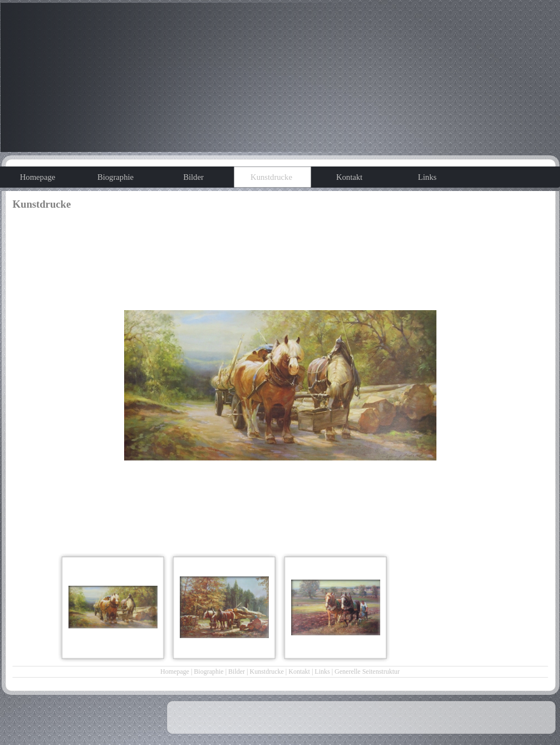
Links (322, 672)
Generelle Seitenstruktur (367, 672)
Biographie (208, 672)
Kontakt (299, 672)
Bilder (237, 672)
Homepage (175, 672)
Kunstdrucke (267, 672)
